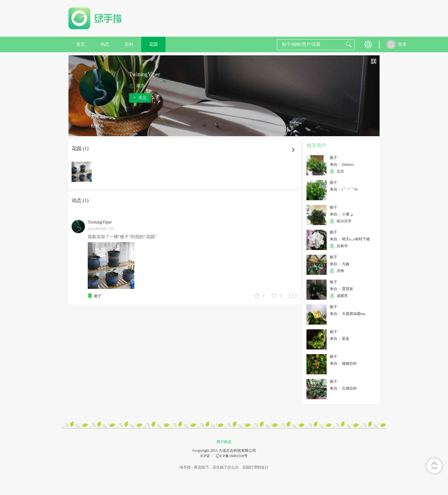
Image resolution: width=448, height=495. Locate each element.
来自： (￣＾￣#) (344, 189)
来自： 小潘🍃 (342, 214)
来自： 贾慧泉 (341, 289)
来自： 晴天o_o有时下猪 (350, 239)
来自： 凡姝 (340, 264)
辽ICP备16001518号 (232, 456)
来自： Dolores (342, 164)
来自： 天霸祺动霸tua (348, 314)
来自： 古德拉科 (343, 388)
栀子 (98, 296)
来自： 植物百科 (343, 363)
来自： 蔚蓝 (340, 339)
